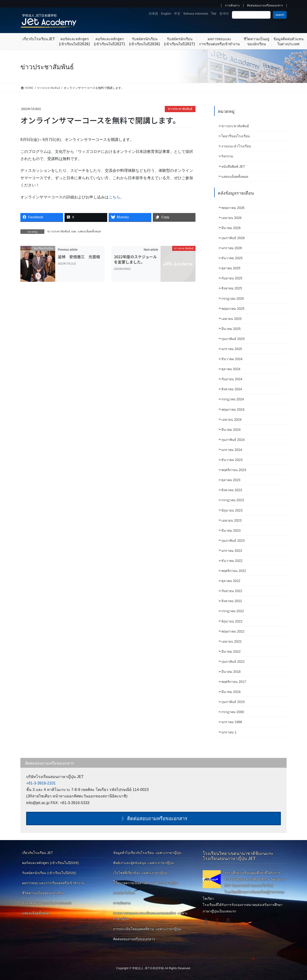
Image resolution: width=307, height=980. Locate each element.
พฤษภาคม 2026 (233, 208)
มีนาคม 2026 (231, 228)
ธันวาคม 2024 (232, 359)
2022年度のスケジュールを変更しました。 (135, 259)
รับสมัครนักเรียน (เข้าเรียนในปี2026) (49, 873)
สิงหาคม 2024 (232, 389)
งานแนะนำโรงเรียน (236, 146)
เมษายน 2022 (231, 641)
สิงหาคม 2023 (232, 490)
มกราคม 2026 (232, 248)
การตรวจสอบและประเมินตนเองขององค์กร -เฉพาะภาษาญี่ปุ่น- (151, 916)
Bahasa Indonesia (196, 14)
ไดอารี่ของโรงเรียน (236, 136)
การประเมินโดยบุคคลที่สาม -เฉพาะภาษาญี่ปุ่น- (148, 929)
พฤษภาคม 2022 (233, 631)
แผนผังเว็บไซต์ (124, 893)
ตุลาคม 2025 (231, 268)
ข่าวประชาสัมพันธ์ (180, 109)
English (166, 14)
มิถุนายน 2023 (232, 510)
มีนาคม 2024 (231, 430)
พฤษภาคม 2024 (233, 409)
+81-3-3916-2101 (41, 783)
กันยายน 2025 (232, 278)
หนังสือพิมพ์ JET (233, 167)
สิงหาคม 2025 (232, 288)
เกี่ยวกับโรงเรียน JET (38, 853)
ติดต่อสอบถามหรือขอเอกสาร (265, 6)
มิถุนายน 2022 (232, 621)
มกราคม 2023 (232, 551)
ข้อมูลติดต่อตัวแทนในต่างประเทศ (47, 903)
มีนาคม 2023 (231, 530)
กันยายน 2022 (232, 591)
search (280, 15)
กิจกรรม (227, 156)
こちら (114, 197)
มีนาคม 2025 (231, 329)
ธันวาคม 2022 (232, 561)
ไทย (214, 14)
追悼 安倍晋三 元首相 (79, 257)
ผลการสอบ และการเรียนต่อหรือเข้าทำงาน (53, 883)
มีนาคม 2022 (231, 651)
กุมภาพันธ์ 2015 (233, 702)
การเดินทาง (232, 6)
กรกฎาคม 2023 (233, 500)
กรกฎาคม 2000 (233, 712)
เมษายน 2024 (231, 420)
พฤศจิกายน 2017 (234, 682)
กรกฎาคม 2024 (233, 399)
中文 (177, 14)
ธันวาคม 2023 (232, 460)
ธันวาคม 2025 (232, 258)
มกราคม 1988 (232, 722)
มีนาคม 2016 (231, 692)
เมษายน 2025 (231, 319)
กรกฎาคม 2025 (233, 299)
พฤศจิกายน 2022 (234, 571)
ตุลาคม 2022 (231, 581)
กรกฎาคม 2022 (233, 611)
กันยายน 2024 (232, 379)
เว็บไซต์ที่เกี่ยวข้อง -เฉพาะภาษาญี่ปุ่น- (141, 873)
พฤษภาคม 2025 (233, 309)
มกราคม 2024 (232, 450)
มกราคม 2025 (232, 349)
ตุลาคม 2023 (231, 480)
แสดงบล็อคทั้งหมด (89, 231)
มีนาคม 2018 (231, 672)
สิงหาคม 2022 (232, 601)
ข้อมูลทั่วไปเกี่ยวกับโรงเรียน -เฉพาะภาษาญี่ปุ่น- (148, 853)
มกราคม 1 (229, 732)
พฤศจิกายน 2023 (234, 470)
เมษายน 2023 (231, 520)
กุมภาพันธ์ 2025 (233, 339)
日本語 (153, 14)
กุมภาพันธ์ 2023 (233, 541)
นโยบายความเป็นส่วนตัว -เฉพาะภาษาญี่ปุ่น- (146, 883)
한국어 (224, 14)
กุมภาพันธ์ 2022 (233, 662)
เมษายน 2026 (231, 218)
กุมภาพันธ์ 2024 (233, 440)
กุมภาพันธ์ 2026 (233, 238)
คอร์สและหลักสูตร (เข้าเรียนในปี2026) (50, 863)
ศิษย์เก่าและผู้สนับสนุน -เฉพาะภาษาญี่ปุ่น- (144, 863)
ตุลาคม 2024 (231, 369)
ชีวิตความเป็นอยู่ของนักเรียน (43, 893)
